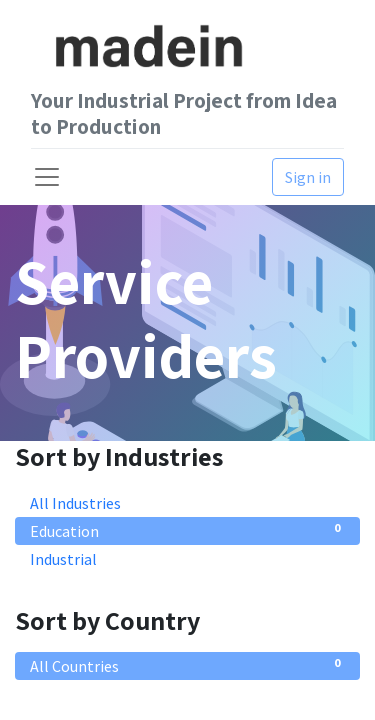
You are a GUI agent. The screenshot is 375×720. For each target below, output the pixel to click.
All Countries (187, 665)
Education (187, 530)
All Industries (187, 502)
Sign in (308, 177)
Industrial (187, 558)
